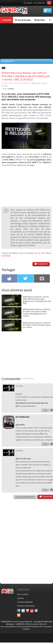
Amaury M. (36, 83)
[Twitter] (23, 611)
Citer (45, 410)
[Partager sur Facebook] (10, 279)
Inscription (28, 3)
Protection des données (26, 606)
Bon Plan (40, 20)
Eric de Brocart (23, 417)
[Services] (19, 615)
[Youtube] (28, 611)
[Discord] (36, 611)
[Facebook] (19, 611)
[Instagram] (32, 611)
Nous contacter (23, 594)
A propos (20, 598)
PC (4, 68)
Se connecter (39, 3)
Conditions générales (25, 602)
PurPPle (19, 386)
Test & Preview (23, 20)
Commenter (42, 264)
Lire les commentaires (25, 497)
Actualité (7, 20)
